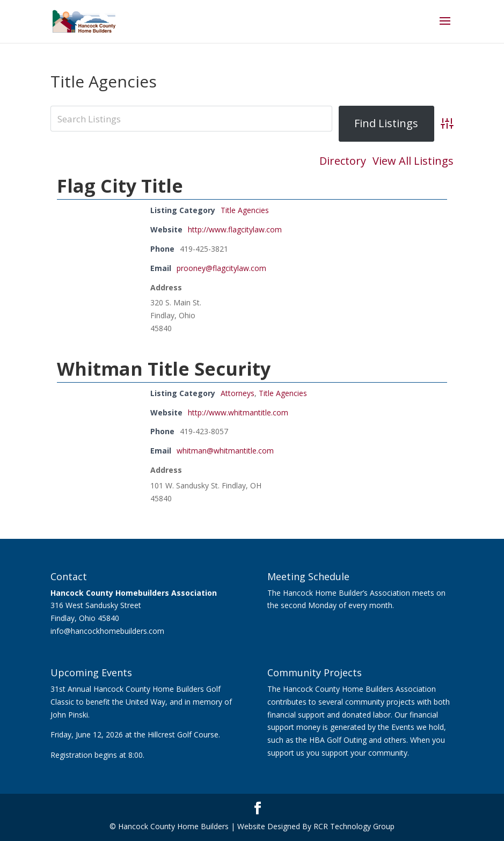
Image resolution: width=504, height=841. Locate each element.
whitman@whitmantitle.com (225, 451)
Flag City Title (120, 186)
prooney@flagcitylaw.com (221, 268)
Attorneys (238, 393)
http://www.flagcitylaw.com (235, 229)
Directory (343, 161)
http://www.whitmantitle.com (238, 412)
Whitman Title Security (164, 369)
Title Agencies (245, 210)
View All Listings (413, 161)
